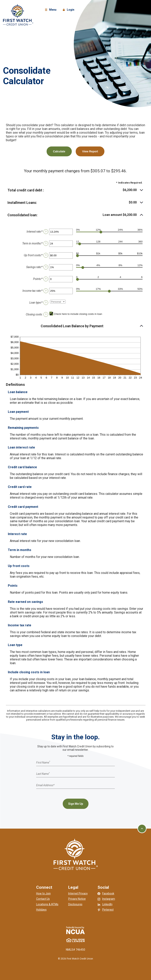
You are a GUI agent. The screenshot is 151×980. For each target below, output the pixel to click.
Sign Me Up (76, 804)
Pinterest (108, 910)
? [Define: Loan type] (46, 303)
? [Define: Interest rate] (46, 232)
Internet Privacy (78, 893)
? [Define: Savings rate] (46, 267)
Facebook (108, 893)
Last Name (43, 774)
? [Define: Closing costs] (46, 314)
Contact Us (43, 899)
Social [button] (103, 887)
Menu (51, 10)
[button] (75, 190)
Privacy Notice (77, 899)
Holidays (41, 910)
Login (69, 10)
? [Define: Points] (46, 279)
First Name (43, 762)
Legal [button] (73, 887)
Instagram (109, 899)
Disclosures (75, 904)
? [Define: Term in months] (46, 243)
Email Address (45, 785)
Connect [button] (44, 887)
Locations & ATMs (47, 904)
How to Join (43, 893)
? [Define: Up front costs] (46, 255)
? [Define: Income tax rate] (46, 291)
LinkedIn (107, 904)
